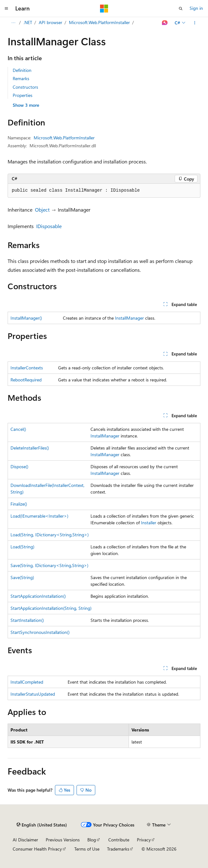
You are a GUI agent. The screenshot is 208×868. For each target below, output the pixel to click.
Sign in (196, 8)
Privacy (144, 840)
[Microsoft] (104, 9)
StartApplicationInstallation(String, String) (51, 608)
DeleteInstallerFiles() (30, 448)
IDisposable (49, 226)
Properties (23, 95)
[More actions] (195, 23)
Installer (149, 523)
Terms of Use (87, 849)
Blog (92, 840)
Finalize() (19, 504)
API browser (50, 22)
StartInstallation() (27, 620)
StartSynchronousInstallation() (40, 632)
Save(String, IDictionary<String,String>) (49, 565)
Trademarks (118, 849)
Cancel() (18, 429)
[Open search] (181, 9)
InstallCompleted (27, 682)
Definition (22, 70)
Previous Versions (63, 840)
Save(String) (22, 577)
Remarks (21, 78)
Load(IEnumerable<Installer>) (39, 516)
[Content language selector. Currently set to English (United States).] (42, 825)
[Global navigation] (6, 9)
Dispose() (19, 466)
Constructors (25, 87)
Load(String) (22, 547)
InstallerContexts (27, 368)
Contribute (119, 840)
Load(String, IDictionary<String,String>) (50, 535)
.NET (28, 22)
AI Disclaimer (25, 840)
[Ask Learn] (165, 23)
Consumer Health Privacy (37, 849)
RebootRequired (26, 380)
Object (42, 210)
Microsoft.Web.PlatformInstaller (99, 22)
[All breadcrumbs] (13, 23)
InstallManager (129, 318)
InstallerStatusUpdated (33, 694)
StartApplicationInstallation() (38, 596)
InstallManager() (26, 318)
